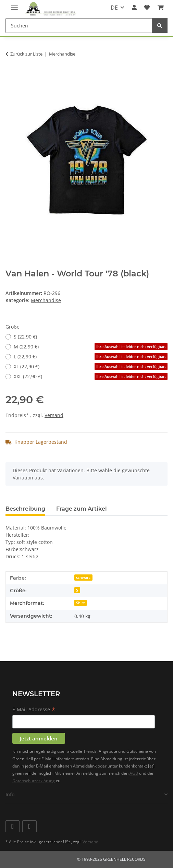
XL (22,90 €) (91, 366)
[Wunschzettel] (147, 8)
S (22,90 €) (25, 337)
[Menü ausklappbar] (14, 4)
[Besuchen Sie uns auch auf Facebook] (13, 826)
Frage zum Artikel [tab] (82, 509)
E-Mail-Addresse (34, 710)
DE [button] (114, 8)
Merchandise (46, 300)
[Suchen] (79, 26)
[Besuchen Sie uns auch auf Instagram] (29, 826)
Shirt (80, 603)
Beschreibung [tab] (25, 509)
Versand (54, 415)
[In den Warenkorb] (11, 75)
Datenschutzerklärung (34, 781)
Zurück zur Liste (26, 54)
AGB (134, 773)
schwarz (83, 578)
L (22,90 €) (91, 356)
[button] (134, 8)
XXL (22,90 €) (91, 376)
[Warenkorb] (161, 8)
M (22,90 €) (91, 347)
